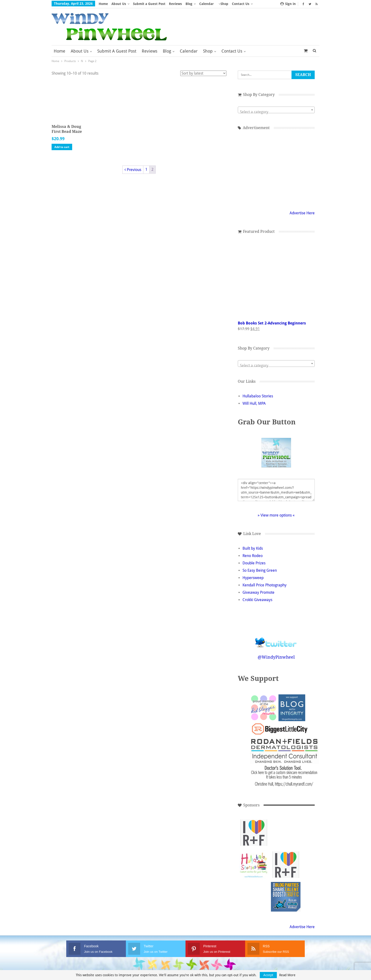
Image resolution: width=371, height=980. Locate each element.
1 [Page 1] (146, 169)
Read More (287, 975)
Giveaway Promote (258, 592)
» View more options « (276, 515)
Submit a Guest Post (149, 4)
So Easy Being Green (260, 570)
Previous (133, 170)
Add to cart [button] (62, 147)
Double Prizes (254, 563)
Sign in (288, 4)
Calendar (206, 4)
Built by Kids (253, 548)
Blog (189, 4)
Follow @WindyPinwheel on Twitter (276, 639)
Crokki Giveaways (257, 600)
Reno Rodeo (253, 556)
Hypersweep (253, 578)
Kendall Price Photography (265, 585)
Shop (208, 51)
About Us (119, 4)
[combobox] (276, 110)
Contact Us (232, 51)
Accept (268, 975)
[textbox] (276, 112)
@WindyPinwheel (276, 657)
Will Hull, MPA (254, 403)
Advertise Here (302, 213)
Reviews (175, 4)
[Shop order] (203, 73)
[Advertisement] (286, 833)
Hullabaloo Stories (258, 396)
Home (103, 4)
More (223, 4)
